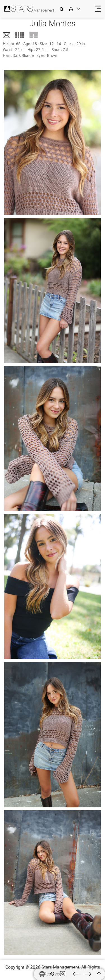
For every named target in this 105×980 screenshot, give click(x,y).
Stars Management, (61, 967)
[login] (78, 9)
